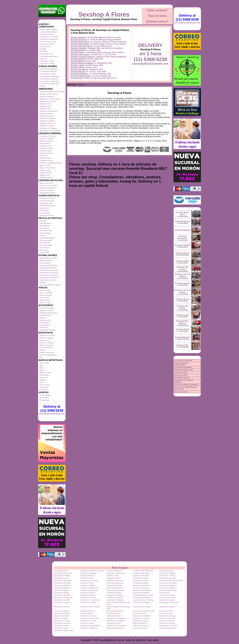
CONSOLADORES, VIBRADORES (181, 364)
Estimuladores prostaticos (49, 278)
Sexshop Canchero (166, 571)
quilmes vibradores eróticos (143, 595)
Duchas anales (45, 290)
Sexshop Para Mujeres (182, 322)
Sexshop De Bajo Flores (63, 573)
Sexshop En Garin (113, 613)
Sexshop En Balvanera (89, 588)
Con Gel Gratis (45, 395)
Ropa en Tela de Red (47, 168)
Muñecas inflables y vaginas (50, 285)
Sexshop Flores (77, 52)
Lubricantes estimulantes (49, 39)
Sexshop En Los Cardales (116, 626)
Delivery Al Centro (61, 618)
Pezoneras (44, 327)
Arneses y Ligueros (47, 139)
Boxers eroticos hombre (48, 185)
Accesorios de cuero (47, 198)
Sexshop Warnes (78, 72)
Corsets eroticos (45, 151)
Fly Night (43, 49)
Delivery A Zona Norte (167, 618)
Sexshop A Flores (104, 14)
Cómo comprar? (157, 10)
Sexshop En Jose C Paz (89, 618)
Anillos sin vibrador (46, 338)
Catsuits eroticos (46, 146)
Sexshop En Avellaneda (168, 585)
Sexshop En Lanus (114, 623)
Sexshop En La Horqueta (116, 618)
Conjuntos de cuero (47, 201)
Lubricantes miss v (46, 54)
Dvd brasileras (45, 226)
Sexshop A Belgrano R (62, 588)
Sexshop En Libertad (167, 623)
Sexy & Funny (45, 385)
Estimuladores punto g (48, 280)
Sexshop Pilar (77, 78)
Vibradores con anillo (47, 335)
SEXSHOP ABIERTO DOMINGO (186, 385)
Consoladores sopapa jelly (49, 81)
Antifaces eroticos (46, 310)
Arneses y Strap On (47, 343)
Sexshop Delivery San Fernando (171, 580)
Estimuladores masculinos (49, 275)
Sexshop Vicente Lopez (81, 76)
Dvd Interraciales (46, 240)
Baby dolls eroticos (46, 141)
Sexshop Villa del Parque (81, 46)
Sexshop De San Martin (63, 580)
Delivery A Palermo (140, 623)
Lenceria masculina (47, 190)
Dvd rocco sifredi (46, 245)
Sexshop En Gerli (139, 613)
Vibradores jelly (45, 106)
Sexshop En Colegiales (142, 602)
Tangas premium (46, 173)
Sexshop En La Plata (62, 621)
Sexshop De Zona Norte (89, 580)
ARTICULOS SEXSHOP (183, 360)
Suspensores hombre (47, 193)
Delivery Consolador (62, 616)
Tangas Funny (45, 175)
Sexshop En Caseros (88, 598)
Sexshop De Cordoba (62, 576)
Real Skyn (43, 51)
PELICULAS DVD (181, 375)
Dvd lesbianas (45, 243)
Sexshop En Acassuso (62, 583)
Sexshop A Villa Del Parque (143, 571)
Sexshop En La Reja (88, 621)
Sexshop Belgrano (79, 37)
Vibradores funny (46, 104)
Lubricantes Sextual (47, 64)
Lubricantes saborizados (49, 56)
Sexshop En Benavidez (115, 590)
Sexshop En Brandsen (62, 595)
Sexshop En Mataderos (89, 628)
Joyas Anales (44, 298)
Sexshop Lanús (77, 65)
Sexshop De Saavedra (168, 578)
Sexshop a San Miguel (141, 573)
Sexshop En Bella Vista (89, 590)
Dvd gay (43, 235)
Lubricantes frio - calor (48, 42)
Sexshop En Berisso (62, 593)
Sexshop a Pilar (113, 576)
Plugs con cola (45, 302)
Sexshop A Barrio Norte (168, 590)
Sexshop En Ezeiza (61, 611)
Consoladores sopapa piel (49, 84)
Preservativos (45, 323)
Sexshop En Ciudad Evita (90, 600)
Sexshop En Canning (167, 595)
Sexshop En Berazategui (142, 590)
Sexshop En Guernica (88, 616)
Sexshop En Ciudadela (115, 600)
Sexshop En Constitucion (169, 602)
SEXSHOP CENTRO (182, 378)
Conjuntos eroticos (46, 148)
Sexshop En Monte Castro (64, 630)
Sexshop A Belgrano (62, 590)
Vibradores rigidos (46, 114)
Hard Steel (43, 387)
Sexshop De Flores (87, 576)
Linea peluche (45, 213)
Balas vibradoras (46, 260)
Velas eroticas (45, 325)
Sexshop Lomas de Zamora (82, 57)
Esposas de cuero (46, 203)
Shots (42, 382)
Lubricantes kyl (45, 46)
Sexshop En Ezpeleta (115, 611)
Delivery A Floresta (140, 628)
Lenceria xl (44, 156)
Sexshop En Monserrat (115, 628)
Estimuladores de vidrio (48, 268)
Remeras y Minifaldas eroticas (51, 163)
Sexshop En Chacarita (168, 598)
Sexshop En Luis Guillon (168, 626)
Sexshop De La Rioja (167, 576)
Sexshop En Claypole (167, 600)
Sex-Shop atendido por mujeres (92, 571)
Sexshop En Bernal (87, 593)
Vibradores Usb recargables (50, 131)
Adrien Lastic (44, 363)
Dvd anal (43, 221)
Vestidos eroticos (46, 178)
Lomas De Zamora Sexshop (143, 600)
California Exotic (45, 373)
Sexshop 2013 (165, 593)
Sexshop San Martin (79, 69)
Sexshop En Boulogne (141, 593)
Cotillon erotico (45, 315)
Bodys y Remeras (46, 183)
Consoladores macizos (48, 71)
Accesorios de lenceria (48, 136)
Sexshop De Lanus (61, 578)
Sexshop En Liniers (61, 626)
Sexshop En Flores (166, 611)
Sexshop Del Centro (140, 580)
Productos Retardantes (48, 355)
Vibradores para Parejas (48, 94)
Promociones (44, 400)
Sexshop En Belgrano (167, 588)
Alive (41, 365)
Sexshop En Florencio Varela (144, 611)
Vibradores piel (45, 109)
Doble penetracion (46, 345)
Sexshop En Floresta (62, 613)
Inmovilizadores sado (47, 206)
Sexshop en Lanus (87, 623)
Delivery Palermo (87, 613)
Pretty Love (44, 377)
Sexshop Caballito (78, 48)
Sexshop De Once (87, 578)
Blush (42, 368)
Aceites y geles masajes (48, 29)
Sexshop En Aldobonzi (62, 585)
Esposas (43, 318)
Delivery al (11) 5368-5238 (52, 408)
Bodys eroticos (45, 143)
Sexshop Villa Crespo (80, 55)
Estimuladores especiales (49, 270)
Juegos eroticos (45, 320)
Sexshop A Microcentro (115, 580)
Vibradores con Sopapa (48, 128)
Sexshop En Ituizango (167, 616)
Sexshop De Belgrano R (116, 573)
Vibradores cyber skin (48, 101)
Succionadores (45, 263)
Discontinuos (44, 398)
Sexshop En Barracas (141, 588)
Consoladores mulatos (48, 74)
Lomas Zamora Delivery (142, 598)
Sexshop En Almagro (115, 585)
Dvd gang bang (45, 233)
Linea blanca (44, 210)
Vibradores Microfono (47, 123)
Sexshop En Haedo (114, 616)
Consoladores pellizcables (49, 76)
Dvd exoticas (44, 228)
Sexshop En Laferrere (62, 623)
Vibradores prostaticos (48, 118)
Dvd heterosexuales (47, 238)
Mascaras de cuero (47, 215)
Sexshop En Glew (166, 613)
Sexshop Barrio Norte (80, 42)
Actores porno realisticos (49, 69)
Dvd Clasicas (44, 248)
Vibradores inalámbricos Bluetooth (52, 92)
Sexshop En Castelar (115, 598)
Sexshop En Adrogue (141, 583)
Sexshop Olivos (77, 67)
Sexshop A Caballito (88, 585)
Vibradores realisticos (47, 121)
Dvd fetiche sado (46, 231)
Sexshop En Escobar (167, 607)
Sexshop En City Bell (62, 600)
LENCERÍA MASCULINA (184, 370)
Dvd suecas (44, 250)
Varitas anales (45, 300)
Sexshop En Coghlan (62, 602)
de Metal (43, 282)
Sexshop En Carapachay (63, 598)
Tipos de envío (157, 16)
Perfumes (43, 59)
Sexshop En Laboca (140, 621)
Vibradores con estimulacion (50, 99)
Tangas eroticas (45, 170)
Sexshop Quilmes (78, 59)
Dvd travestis (44, 253)
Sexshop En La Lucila (141, 618)
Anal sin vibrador (46, 295)
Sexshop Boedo (78, 50)
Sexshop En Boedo (114, 593)
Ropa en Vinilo (45, 165)
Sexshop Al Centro (61, 571)
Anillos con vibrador (47, 96)
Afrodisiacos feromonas (48, 313)
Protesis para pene (46, 352)
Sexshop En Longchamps (90, 626)
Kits (41, 357)
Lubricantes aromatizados (49, 37)
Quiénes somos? (157, 21)
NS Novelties (44, 375)
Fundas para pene (46, 348)
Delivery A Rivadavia (167, 621)
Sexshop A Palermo (114, 578)
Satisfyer (43, 380)
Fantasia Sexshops (87, 611)
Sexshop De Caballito (167, 573)
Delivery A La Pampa (141, 626)
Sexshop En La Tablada (116, 621)
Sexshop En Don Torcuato (90, 607)
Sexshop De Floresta (141, 576)
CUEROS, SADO (181, 373)
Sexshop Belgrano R (114, 571)
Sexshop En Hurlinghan (142, 616)
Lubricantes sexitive (47, 61)
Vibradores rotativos (47, 126)
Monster (43, 86)
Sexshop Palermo (78, 40)
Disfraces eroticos (46, 153)
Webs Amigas (120, 568)
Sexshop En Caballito (115, 595)
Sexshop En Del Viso (62, 607)
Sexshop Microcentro (80, 44)
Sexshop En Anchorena (142, 585)
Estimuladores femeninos (49, 273)
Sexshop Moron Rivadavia (82, 63)
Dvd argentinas (45, 223)
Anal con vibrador (46, 293)
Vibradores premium (47, 116)
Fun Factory (44, 390)
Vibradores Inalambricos (48, 111)
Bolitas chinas (45, 340)
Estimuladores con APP (48, 258)
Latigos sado (44, 208)
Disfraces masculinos (47, 188)
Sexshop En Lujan (61, 628)
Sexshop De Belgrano (88, 573)
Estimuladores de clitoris (49, 265)
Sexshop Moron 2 (182, 337)
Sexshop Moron (77, 61)
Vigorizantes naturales (48, 330)
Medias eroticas (45, 158)
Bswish (42, 370)
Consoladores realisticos (49, 79)
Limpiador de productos (48, 32)
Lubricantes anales (46, 34)
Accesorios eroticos (47, 308)
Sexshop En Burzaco (88, 595)
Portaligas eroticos (46, 160)
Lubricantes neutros (47, 44)
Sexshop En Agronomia (168, 583)
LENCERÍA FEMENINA (183, 367)
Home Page (71, 85)
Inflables (43, 350)
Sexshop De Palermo (141, 578)
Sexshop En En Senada (142, 607)
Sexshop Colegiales (79, 74)
